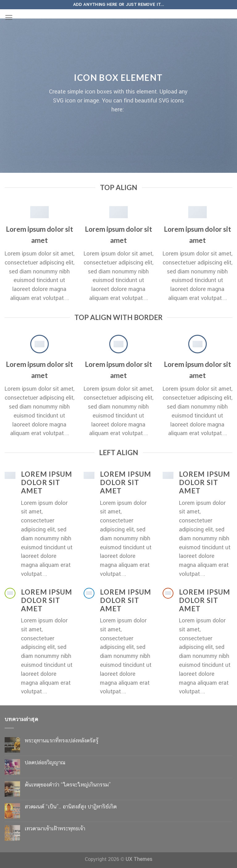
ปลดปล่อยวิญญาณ (45, 762)
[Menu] (9, 17)
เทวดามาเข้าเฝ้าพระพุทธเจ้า (55, 828)
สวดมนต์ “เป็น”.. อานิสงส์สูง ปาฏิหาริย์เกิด (71, 806)
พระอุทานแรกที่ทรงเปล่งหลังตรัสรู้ (62, 740)
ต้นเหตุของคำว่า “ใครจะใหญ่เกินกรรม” (68, 785)
